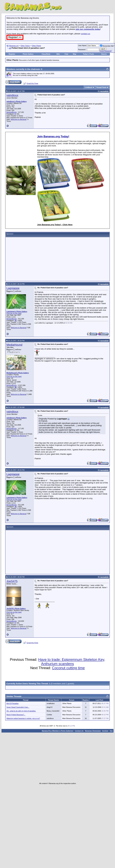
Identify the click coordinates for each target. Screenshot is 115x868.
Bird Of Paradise (13, 703)
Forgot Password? (106, 51)
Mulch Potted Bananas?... (16, 715)
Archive (105, 731)
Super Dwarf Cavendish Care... (18, 707)
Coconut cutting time (68, 668)
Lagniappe (13, 288)
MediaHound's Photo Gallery (18, 373)
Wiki (58, 54)
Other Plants (36, 46)
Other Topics (25, 46)
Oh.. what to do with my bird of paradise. (21, 711)
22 (15, 320)
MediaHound (14, 345)
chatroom (35, 69)
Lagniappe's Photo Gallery (17, 312)
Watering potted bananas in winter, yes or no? (23, 718)
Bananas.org (14, 46)
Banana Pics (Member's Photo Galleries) (58, 731)
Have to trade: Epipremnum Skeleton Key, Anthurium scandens (72, 662)
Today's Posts (88, 54)
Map (75, 54)
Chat (66, 54)
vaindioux (12, 95)
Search (104, 54)
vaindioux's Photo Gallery (17, 101)
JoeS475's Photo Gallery (16, 609)
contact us (85, 34)
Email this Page (32, 83)
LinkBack (89, 87)
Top (111, 731)
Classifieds (46, 54)
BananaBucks (12, 112)
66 (15, 387)
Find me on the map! (14, 313)
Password (82, 50)
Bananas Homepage (93, 731)
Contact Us (79, 731)
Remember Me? (107, 46)
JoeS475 (12, 581)
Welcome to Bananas (19, 119)
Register (12, 54)
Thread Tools (101, 87)
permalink (104, 91)
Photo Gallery (28, 54)
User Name (82, 46)
